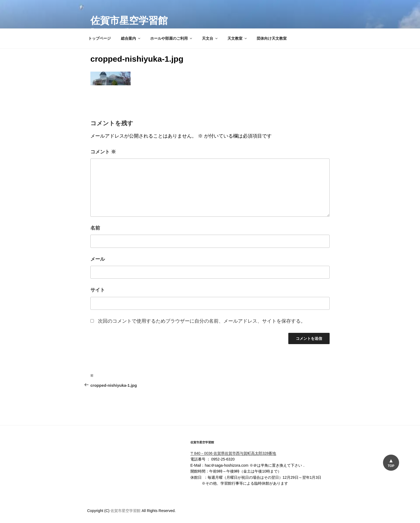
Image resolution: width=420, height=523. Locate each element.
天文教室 (237, 38)
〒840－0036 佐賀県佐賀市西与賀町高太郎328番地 (233, 453)
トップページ (100, 38)
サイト (98, 290)
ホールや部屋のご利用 (172, 38)
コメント (103, 152)
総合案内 (131, 38)
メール (98, 259)
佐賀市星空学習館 (129, 21)
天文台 (210, 38)
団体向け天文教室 (272, 38)
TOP (391, 466)
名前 (95, 228)
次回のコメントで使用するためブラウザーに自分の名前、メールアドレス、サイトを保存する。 (202, 321)
